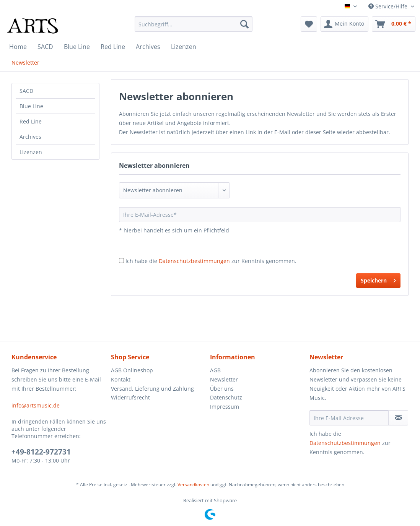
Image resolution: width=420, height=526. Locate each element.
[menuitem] (193, 24)
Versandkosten (193, 485)
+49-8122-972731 (41, 452)
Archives (30, 137)
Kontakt (121, 379)
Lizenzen (31, 152)
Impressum (225, 407)
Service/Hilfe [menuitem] (389, 6)
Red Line (31, 121)
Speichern (378, 279)
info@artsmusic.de (36, 405)
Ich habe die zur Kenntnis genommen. (211, 261)
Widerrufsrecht (130, 397)
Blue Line (31, 106)
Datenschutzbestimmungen (194, 261)
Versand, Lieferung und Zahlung (152, 389)
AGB (215, 370)
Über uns (222, 389)
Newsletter (224, 379)
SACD (26, 91)
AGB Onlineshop (132, 370)
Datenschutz (226, 397)
